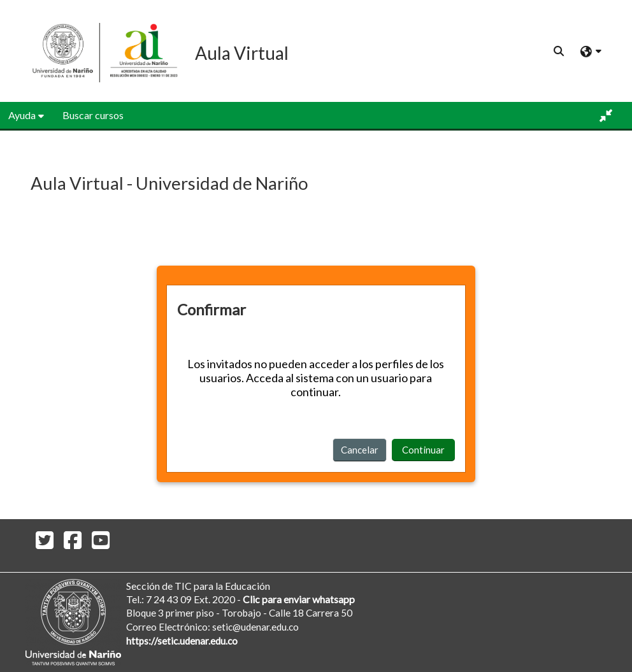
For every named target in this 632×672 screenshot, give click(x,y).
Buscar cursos (93, 115)
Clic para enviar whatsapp (299, 599)
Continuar (423, 450)
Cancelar (360, 450)
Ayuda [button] (22, 115)
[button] (559, 51)
